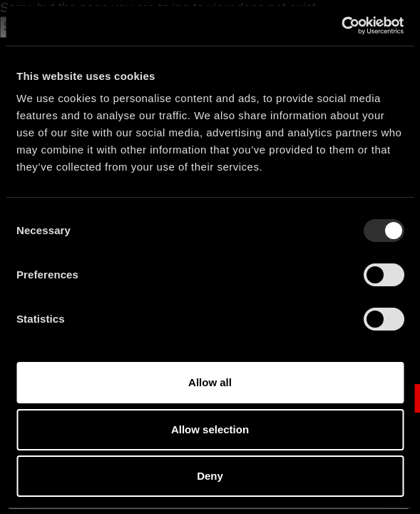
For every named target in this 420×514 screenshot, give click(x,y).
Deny (210, 476)
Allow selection (210, 429)
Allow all (210, 382)
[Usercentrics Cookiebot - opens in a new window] (341, 26)
